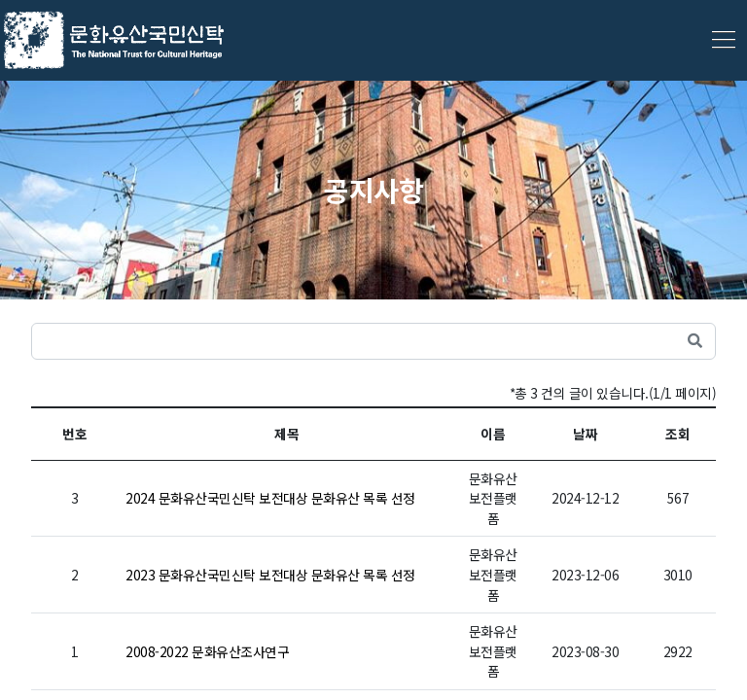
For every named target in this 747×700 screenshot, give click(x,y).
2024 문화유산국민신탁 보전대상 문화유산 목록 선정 (270, 498)
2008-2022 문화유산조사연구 (207, 651)
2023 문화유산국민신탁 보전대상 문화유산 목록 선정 (270, 575)
